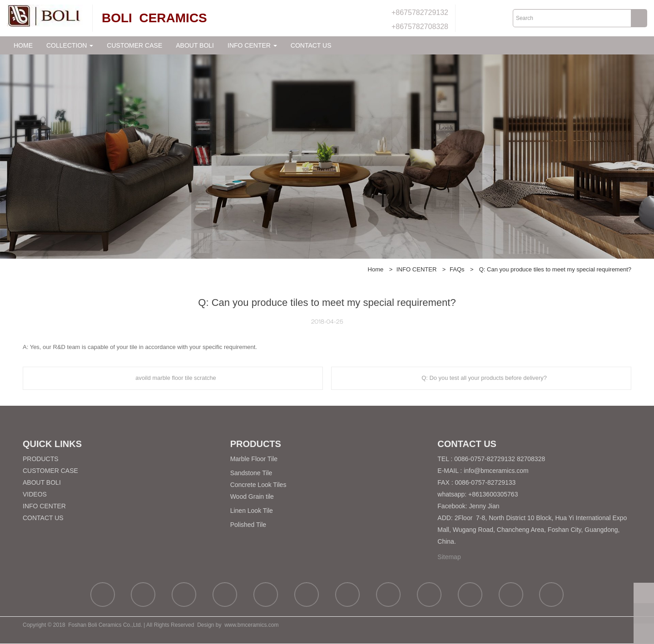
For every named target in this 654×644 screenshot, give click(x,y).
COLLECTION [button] (70, 45)
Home (376, 269)
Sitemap (449, 557)
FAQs (457, 269)
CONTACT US (311, 45)
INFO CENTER (417, 269)
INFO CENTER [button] (252, 45)
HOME (23, 45)
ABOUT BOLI (195, 45)
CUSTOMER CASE (134, 45)
